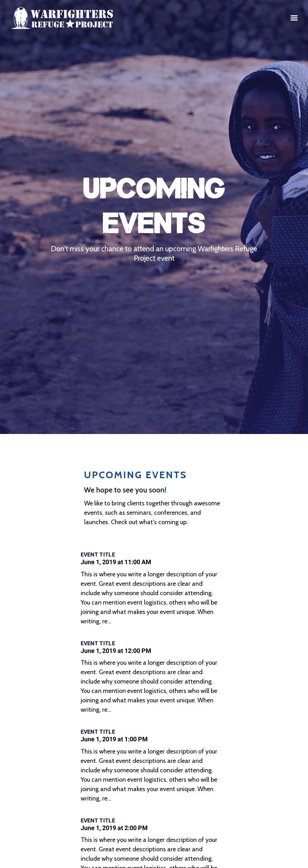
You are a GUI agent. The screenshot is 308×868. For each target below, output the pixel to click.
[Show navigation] (292, 18)
